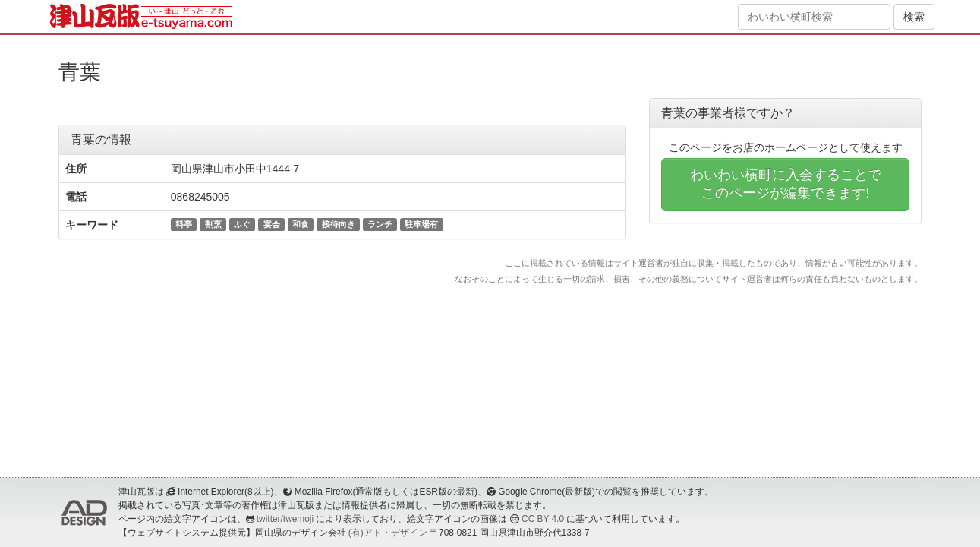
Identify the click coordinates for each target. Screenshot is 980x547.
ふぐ (242, 224)
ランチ (380, 224)
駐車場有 (421, 224)
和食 (301, 224)
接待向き (339, 224)
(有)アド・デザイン (388, 533)
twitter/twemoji (285, 519)
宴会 (272, 224)
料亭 (184, 224)
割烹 (213, 224)
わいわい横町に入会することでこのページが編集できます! (786, 184)
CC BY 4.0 (543, 519)
